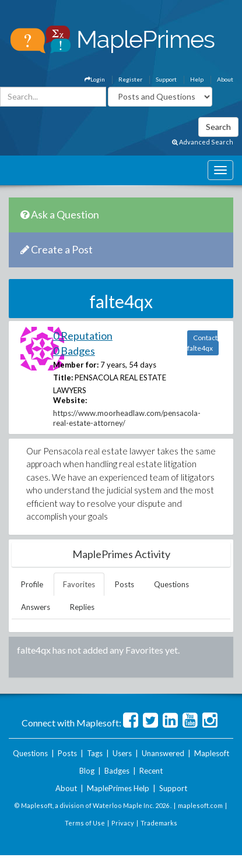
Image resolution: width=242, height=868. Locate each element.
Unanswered (163, 753)
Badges (117, 771)
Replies (82, 607)
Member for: (76, 365)
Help (197, 79)
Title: (63, 377)
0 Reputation (83, 336)
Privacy (123, 823)
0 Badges (74, 351)
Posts (124, 584)
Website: (70, 400)
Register (130, 79)
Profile (32, 584)
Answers (36, 607)
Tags (95, 753)
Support (166, 79)
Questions (171, 584)
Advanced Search (203, 142)
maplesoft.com (200, 805)
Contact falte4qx (202, 343)
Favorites (79, 584)
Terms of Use (85, 823)
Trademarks (159, 823)
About (225, 79)
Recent (151, 771)
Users (122, 753)
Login (95, 79)
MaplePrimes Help (118, 788)
